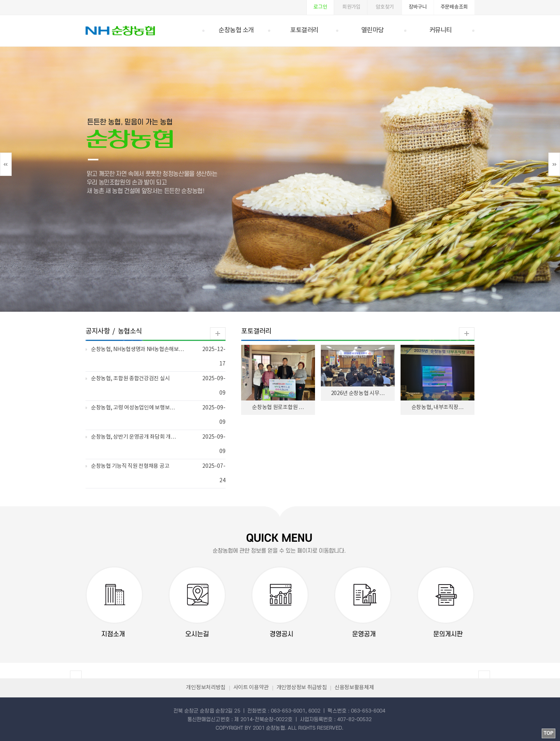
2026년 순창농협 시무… (358, 393)
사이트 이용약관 (251, 688)
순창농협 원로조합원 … (278, 407)
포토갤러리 (304, 31)
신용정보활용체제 (354, 688)
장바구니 (418, 7)
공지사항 (98, 332)
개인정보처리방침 (206, 688)
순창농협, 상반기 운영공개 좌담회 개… (134, 437)
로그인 (320, 7)
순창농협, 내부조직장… (437, 407)
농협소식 (130, 332)
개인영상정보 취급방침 (302, 688)
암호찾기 (385, 7)
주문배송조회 (454, 7)
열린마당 (373, 31)
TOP (549, 733)
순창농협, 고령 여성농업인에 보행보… (133, 408)
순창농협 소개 (236, 31)
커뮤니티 (441, 31)
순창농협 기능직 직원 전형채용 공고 (130, 466)
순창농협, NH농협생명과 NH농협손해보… (137, 349)
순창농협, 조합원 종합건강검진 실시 (130, 379)
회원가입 (351, 7)
